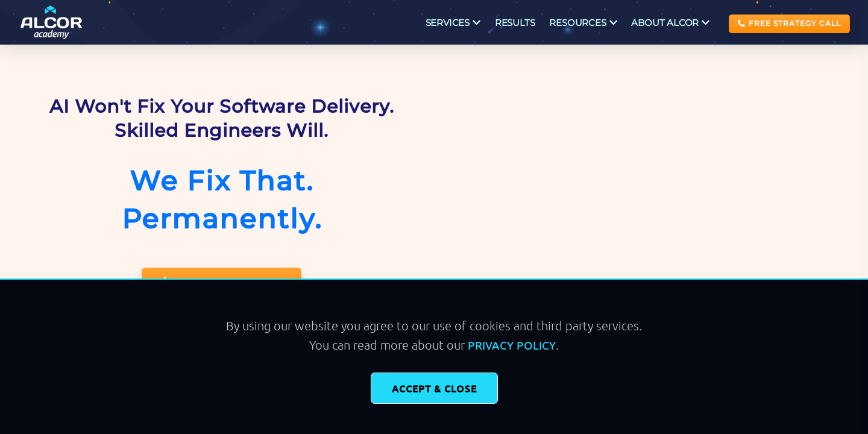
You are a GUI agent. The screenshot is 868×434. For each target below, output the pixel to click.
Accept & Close (434, 388)
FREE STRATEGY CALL (789, 23)
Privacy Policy (512, 345)
